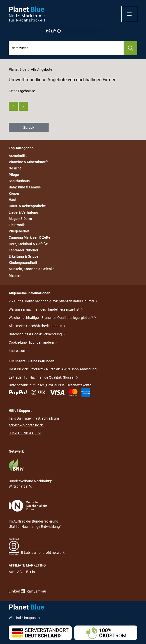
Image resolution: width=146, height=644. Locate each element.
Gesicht (15, 168)
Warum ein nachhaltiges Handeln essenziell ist (44, 310)
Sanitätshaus (19, 181)
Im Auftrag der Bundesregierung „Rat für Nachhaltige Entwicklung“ (35, 514)
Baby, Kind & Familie (25, 187)
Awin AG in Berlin (22, 572)
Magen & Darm (20, 219)
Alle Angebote (41, 69)
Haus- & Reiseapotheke (27, 206)
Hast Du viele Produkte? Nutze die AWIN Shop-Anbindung (53, 369)
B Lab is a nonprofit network (37, 547)
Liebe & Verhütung (23, 212)
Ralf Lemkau (27, 591)
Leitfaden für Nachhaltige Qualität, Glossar (42, 378)
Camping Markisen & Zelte (30, 238)
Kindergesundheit (23, 263)
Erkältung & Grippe (24, 256)
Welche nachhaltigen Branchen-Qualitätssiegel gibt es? (51, 318)
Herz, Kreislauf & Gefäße (28, 244)
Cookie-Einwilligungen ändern (32, 343)
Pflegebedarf (19, 231)
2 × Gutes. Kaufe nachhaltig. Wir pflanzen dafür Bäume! (52, 302)
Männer (15, 275)
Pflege (14, 175)
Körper (14, 193)
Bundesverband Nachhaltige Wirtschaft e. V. (31, 474)
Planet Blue (17, 69)
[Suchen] (130, 48)
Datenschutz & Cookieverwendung (36, 334)
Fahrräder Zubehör (24, 250)
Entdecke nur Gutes (73, 31)
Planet (27, 14)
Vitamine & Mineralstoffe (29, 162)
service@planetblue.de (26, 425)
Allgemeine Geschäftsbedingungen (36, 326)
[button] (129, 14)
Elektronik (17, 225)
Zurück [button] (23, 127)
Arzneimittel (19, 156)
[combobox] (66, 48)
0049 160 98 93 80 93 (26, 433)
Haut (13, 200)
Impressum (18, 351)
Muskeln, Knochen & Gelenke (32, 269)
